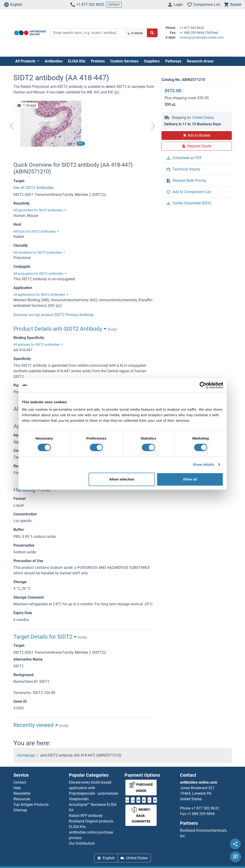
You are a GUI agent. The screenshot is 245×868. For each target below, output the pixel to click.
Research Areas (200, 61)
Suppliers (152, 61)
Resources (22, 799)
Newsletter (22, 793)
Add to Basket (197, 135)
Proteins (98, 61)
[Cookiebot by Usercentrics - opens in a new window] (203, 385)
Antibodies (54, 61)
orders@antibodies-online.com (202, 37)
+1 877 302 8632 (87, 5)
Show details (203, 464)
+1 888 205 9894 (201, 814)
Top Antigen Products (31, 805)
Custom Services (124, 61)
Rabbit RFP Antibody (86, 816)
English (13, 5)
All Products (26, 61)
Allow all (190, 479)
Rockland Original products (91, 821)
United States (203, 118)
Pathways (173, 61)
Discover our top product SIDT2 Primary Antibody (54, 315)
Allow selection (122, 479)
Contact (114, 4)
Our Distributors (82, 843)
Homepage (26, 755)
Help (17, 788)
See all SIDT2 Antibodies (34, 188)
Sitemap (20, 810)
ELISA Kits (77, 61)
